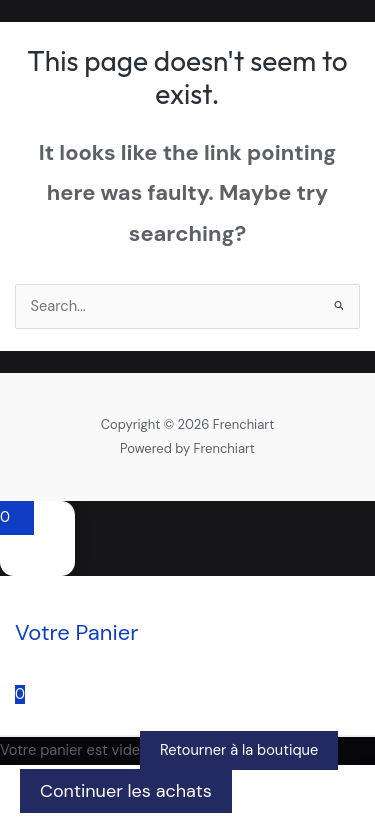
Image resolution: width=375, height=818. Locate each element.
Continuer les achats (126, 791)
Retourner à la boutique (239, 750)
